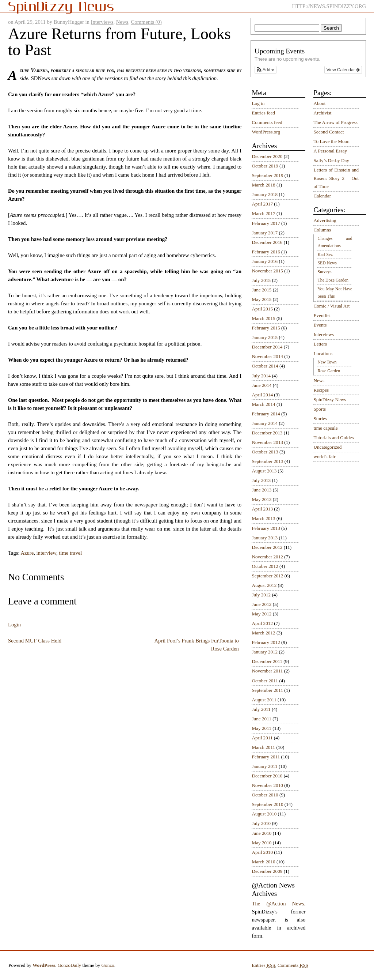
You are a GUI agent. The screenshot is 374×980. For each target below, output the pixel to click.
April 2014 (262, 395)
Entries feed (263, 113)
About (319, 103)
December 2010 (267, 776)
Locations (323, 353)
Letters (320, 344)
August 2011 (264, 700)
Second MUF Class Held (35, 641)
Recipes (321, 390)
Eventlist (322, 315)
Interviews (102, 22)
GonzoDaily (69, 965)
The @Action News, (278, 904)
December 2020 (267, 156)
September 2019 (267, 175)
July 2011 (261, 709)
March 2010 (263, 862)
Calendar (322, 196)
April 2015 (262, 309)
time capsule (325, 428)
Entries (263, 965)
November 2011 (267, 671)
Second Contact (329, 132)
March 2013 (263, 518)
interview (46, 553)
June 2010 (262, 833)
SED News (327, 263)
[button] (266, 70)
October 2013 (265, 452)
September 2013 (267, 461)
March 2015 (263, 318)
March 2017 (263, 213)
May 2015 (262, 299)
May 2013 (262, 499)
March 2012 (263, 633)
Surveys (324, 272)
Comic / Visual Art (331, 306)
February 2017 (266, 223)
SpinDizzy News (330, 399)
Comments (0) (146, 22)
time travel (70, 553)
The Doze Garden (333, 280)
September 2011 (267, 690)
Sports (320, 409)
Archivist (322, 113)
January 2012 (265, 652)
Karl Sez (325, 255)
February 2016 (266, 252)
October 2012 (265, 566)
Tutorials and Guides (333, 438)
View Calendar (343, 70)
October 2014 (265, 366)
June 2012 (262, 604)
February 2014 (266, 414)
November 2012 (267, 557)
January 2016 (265, 261)
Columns (322, 230)
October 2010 (265, 795)
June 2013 (262, 490)
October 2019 (265, 166)
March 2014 (263, 404)
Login (14, 625)
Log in (258, 103)
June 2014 (262, 385)
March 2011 (263, 747)
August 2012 (264, 585)
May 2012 (262, 614)
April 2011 (262, 738)
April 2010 (262, 852)
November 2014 (267, 356)
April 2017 (262, 204)
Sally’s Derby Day (331, 160)
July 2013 (261, 480)
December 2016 (267, 242)
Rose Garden (329, 371)
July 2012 (261, 595)
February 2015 (266, 328)
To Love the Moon (331, 141)
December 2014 (267, 347)
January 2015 (265, 337)
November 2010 (267, 785)
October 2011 (265, 681)
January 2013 (265, 538)
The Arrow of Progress (335, 122)
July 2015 (261, 280)
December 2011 (267, 661)
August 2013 (264, 471)
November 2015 (267, 271)
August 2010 (264, 814)
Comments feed (267, 122)
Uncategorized (327, 447)
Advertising (325, 220)
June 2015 (262, 290)
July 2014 (261, 376)
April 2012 (262, 623)
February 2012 (266, 642)
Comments (293, 965)
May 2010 (262, 843)
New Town (327, 362)
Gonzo (108, 965)
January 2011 (264, 766)
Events (320, 325)
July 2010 (261, 823)
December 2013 (267, 433)
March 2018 (263, 185)
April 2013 (262, 509)
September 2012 (267, 576)
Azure (27, 553)
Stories (320, 419)
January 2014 (265, 423)
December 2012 (267, 547)
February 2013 (266, 528)
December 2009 (267, 871)
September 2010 (267, 804)
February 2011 (266, 757)
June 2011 (261, 719)
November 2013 (267, 442)
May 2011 (261, 728)
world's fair (324, 457)
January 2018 (265, 194)
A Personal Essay (330, 151)
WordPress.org (266, 132)
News (122, 22)
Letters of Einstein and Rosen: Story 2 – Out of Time (336, 178)
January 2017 (265, 233)
